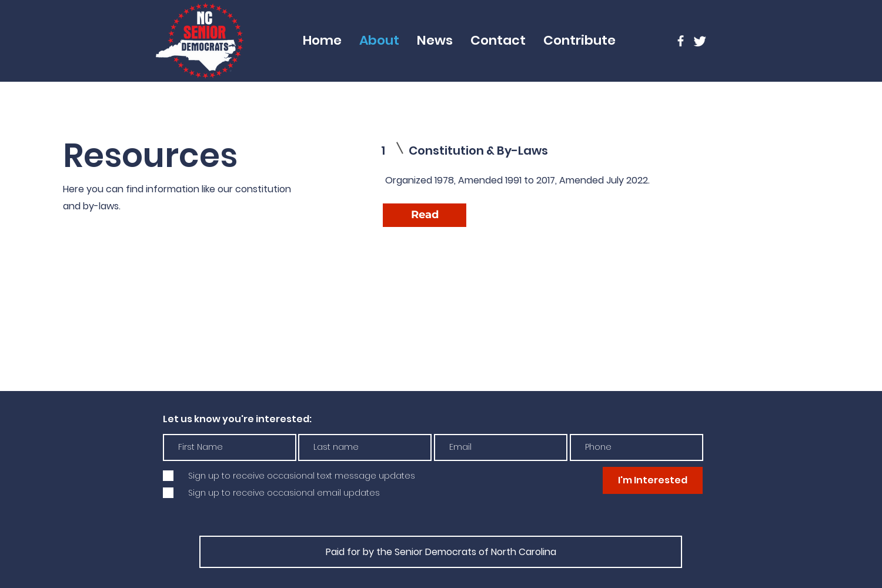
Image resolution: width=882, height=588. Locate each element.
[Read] (425, 215)
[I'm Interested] (653, 480)
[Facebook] (681, 41)
